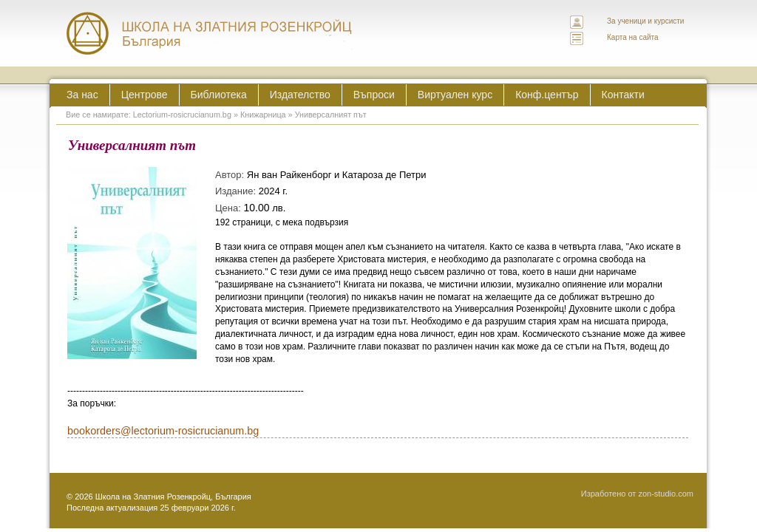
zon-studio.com (666, 494)
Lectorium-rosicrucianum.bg (182, 115)
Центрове (145, 95)
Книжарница (263, 115)
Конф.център (547, 95)
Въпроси (374, 95)
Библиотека (219, 95)
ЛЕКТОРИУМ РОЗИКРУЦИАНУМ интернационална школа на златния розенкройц (210, 33)
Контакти (623, 95)
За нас (82, 95)
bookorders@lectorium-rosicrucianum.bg (163, 431)
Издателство (300, 95)
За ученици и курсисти (645, 21)
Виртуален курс (455, 95)
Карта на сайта (633, 37)
